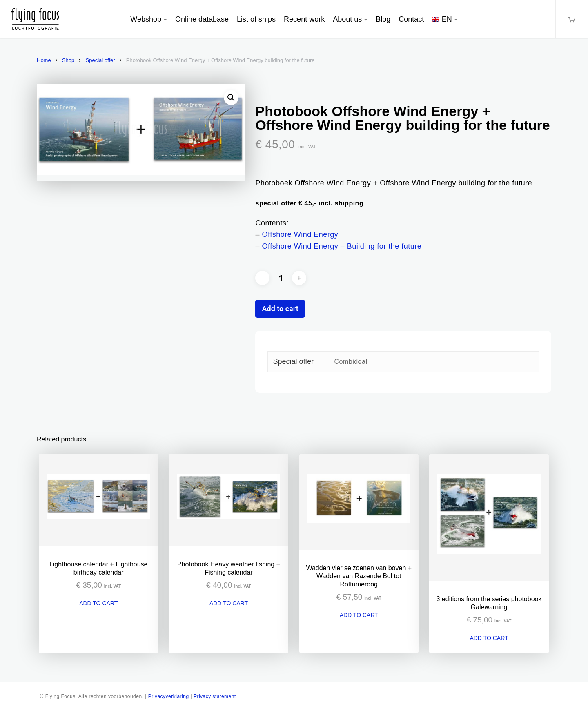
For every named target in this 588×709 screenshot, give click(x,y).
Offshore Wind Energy (300, 234)
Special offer (100, 60)
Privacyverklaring (169, 696)
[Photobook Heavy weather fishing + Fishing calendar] (229, 500)
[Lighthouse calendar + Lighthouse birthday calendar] (98, 500)
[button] (231, 98)
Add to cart (280, 309)
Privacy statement (215, 696)
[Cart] (572, 19)
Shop (68, 60)
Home (44, 60)
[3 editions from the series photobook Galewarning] (489, 517)
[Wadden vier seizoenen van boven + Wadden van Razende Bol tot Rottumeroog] (359, 502)
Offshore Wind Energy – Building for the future (342, 246)
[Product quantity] (281, 278)
